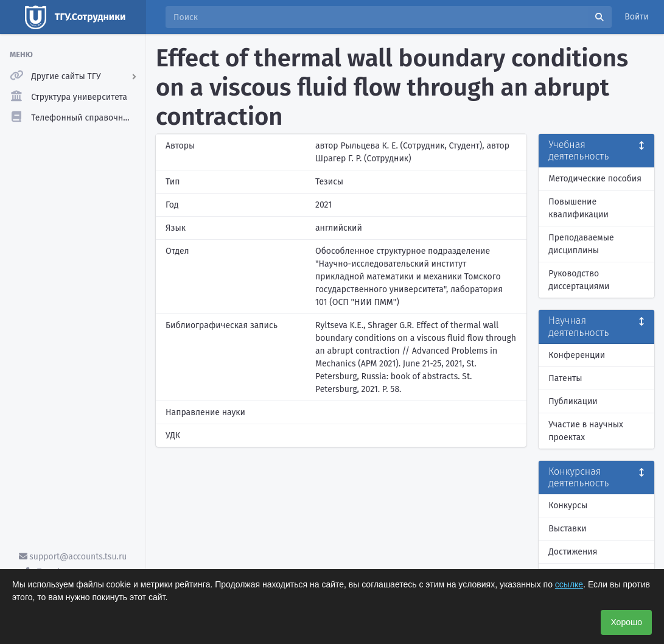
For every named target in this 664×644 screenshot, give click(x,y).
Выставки (567, 529)
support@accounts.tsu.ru (73, 557)
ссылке (569, 584)
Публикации (573, 401)
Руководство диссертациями (579, 280)
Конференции (577, 355)
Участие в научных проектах (586, 431)
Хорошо (626, 622)
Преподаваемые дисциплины (581, 244)
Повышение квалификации (578, 208)
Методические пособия (595, 179)
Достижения (573, 552)
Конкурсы (568, 506)
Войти (637, 17)
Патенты (565, 378)
